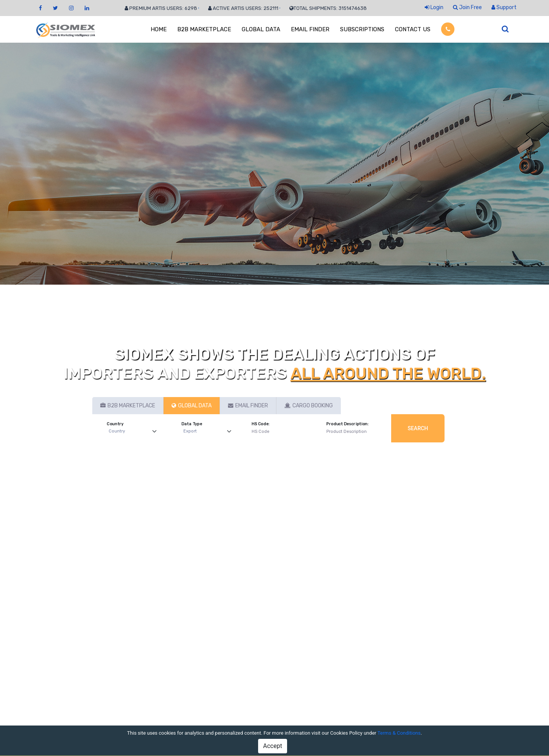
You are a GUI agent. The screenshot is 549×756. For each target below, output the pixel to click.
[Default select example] (134, 432)
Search (418, 428)
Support (504, 7)
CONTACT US (413, 29)
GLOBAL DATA (261, 29)
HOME (159, 29)
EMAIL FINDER (310, 29)
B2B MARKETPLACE (204, 29)
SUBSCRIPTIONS (362, 29)
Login (434, 7)
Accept (273, 746)
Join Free (467, 7)
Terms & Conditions (399, 733)
